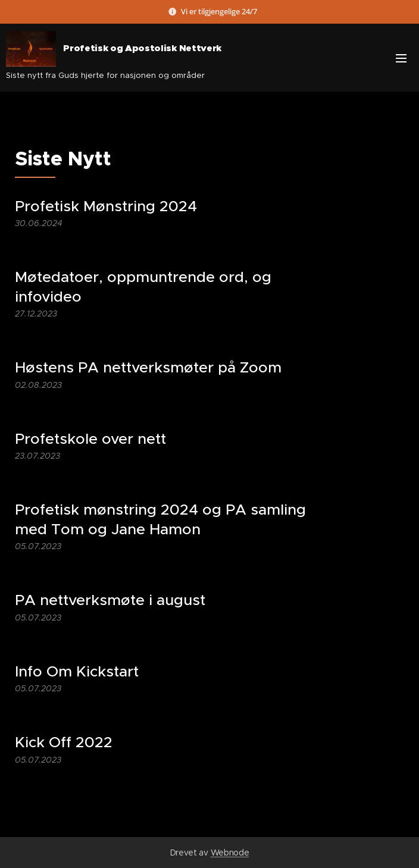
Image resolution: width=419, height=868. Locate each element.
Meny (401, 58)
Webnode (230, 853)
